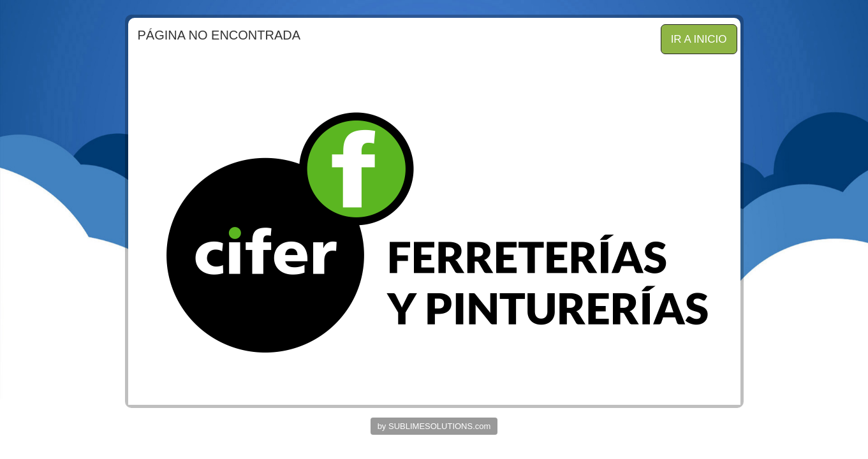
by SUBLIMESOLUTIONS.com (434, 426)
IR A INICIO (699, 39)
